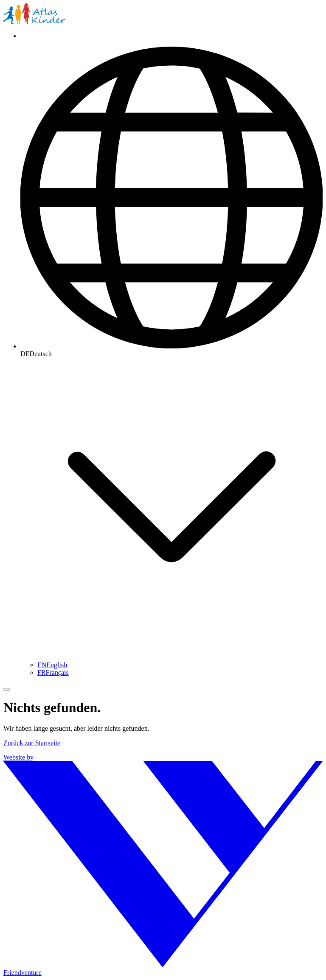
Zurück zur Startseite (32, 743)
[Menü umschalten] (7, 689)
